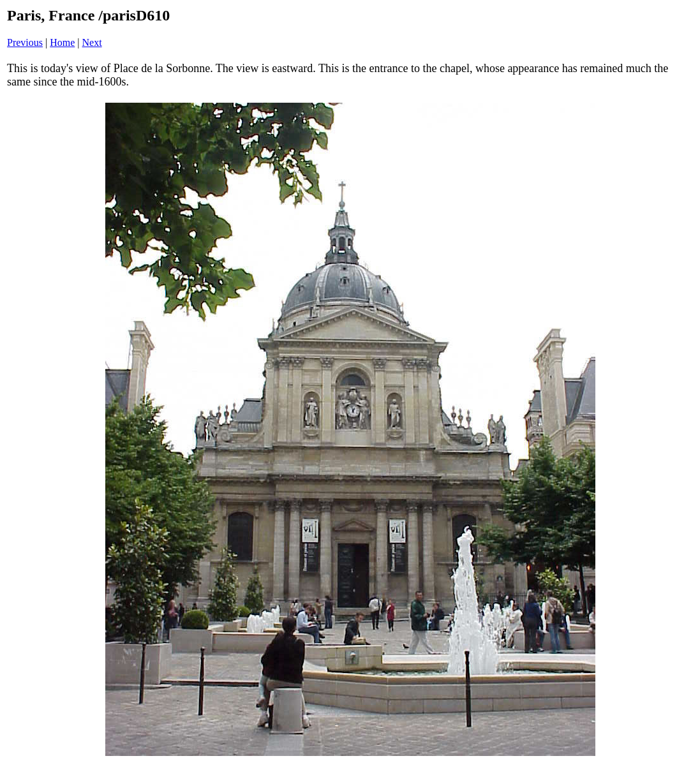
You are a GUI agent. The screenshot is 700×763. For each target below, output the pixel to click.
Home (62, 42)
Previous (25, 42)
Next (92, 42)
